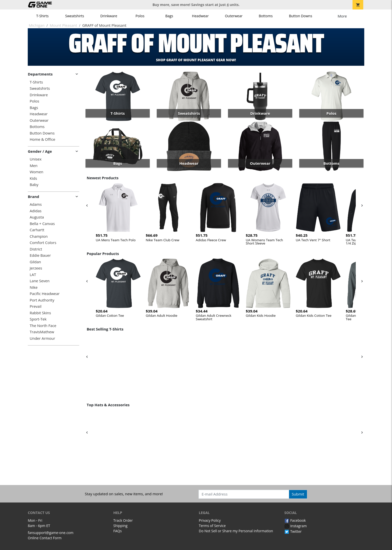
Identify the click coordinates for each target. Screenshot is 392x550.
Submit (298, 494)
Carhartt (37, 230)
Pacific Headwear (45, 294)
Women (36, 172)
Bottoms (266, 16)
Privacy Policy (210, 520)
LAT (33, 275)
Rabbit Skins (40, 313)
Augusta (37, 217)
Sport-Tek (38, 319)
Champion (39, 236)
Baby (34, 185)
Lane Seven (40, 281)
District (36, 249)
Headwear (200, 16)
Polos (140, 16)
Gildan (35, 262)
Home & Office (42, 139)
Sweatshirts (75, 16)
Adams (36, 204)
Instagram (295, 526)
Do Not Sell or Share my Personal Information (236, 531)
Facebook (295, 520)
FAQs (117, 531)
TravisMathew (42, 332)
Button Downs (301, 16)
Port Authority (42, 300)
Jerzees (36, 268)
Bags (169, 16)
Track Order (123, 520)
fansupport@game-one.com (51, 533)
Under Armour (42, 338)
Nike (34, 287)
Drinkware (109, 16)
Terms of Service (212, 526)
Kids (33, 178)
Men (34, 166)
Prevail (36, 306)
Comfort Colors (43, 243)
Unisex (36, 159)
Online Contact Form (45, 538)
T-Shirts (42, 16)
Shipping (120, 526)
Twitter (293, 531)
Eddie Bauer (40, 255)
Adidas (36, 211)
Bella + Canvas (42, 224)
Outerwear (234, 16)
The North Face (43, 326)
